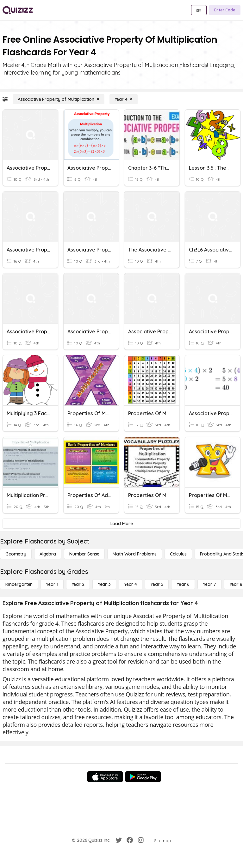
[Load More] (121, 524)
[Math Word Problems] (134, 554)
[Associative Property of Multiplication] (59, 99)
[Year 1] (52, 584)
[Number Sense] (84, 554)
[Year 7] (209, 584)
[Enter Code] (225, 10)
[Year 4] (124, 99)
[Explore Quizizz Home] (18, 10)
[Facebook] (130, 840)
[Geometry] (16, 554)
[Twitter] (119, 840)
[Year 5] (157, 584)
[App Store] (105, 777)
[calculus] (178, 554)
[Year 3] (104, 584)
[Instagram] (141, 840)
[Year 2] (78, 584)
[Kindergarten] (19, 584)
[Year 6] (183, 584)
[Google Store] (143, 777)
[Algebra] (48, 554)
